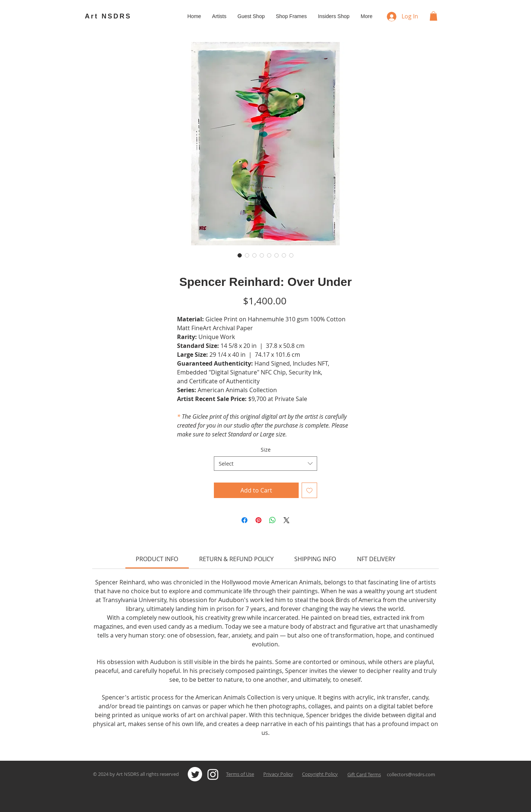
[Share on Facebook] (244, 520)
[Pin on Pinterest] (258, 520)
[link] (157, 559)
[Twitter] (195, 774)
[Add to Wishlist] (309, 490)
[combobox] (265, 464)
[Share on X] (287, 520)
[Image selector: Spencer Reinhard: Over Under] (240, 255)
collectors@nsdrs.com (411, 774)
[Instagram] (213, 774)
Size (266, 450)
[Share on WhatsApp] (273, 520)
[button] (433, 16)
